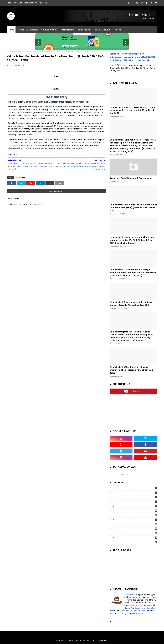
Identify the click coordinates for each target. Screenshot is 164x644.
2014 (134, 520)
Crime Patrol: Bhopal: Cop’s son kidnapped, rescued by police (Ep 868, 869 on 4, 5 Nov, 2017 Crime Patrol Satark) (133, 57)
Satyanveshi (130, 595)
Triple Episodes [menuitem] (68, 30)
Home (9, 3)
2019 (134, 497)
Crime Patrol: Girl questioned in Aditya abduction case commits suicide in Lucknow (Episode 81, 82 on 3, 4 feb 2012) (133, 273)
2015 (134, 515)
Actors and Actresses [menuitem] (28, 30)
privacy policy (89, 640)
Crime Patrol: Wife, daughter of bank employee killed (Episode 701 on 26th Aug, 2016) (131, 370)
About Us (43, 3)
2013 (134, 524)
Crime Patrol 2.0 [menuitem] (102, 30)
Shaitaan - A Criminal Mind (133, 611)
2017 (134, 506)
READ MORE (13, 155)
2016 (134, 511)
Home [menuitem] (11, 30)
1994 (134, 538)
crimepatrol (18, 51)
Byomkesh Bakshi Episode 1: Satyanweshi (131, 178)
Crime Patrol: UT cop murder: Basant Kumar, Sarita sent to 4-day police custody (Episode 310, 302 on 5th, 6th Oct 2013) (31, 166)
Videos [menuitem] (118, 30)
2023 (134, 493)
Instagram (125, 613)
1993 (134, 542)
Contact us (78, 640)
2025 (134, 488)
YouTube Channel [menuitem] (49, 30)
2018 (134, 502)
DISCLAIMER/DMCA (101, 640)
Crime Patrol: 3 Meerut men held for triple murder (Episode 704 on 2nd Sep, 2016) (131, 304)
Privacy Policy (31, 3)
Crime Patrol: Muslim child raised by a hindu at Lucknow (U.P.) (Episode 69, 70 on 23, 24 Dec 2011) (133, 110)
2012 (134, 529)
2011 (134, 533)
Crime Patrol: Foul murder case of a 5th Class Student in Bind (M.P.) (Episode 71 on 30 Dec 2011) (133, 208)
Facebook (139, 613)
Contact (18, 3)
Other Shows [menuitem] (84, 30)
